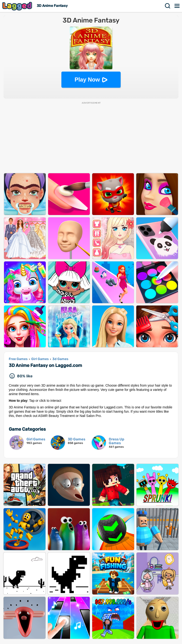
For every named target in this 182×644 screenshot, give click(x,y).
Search (168, 6)
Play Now (87, 80)
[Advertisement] (91, 138)
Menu (177, 6)
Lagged (18, 6)
